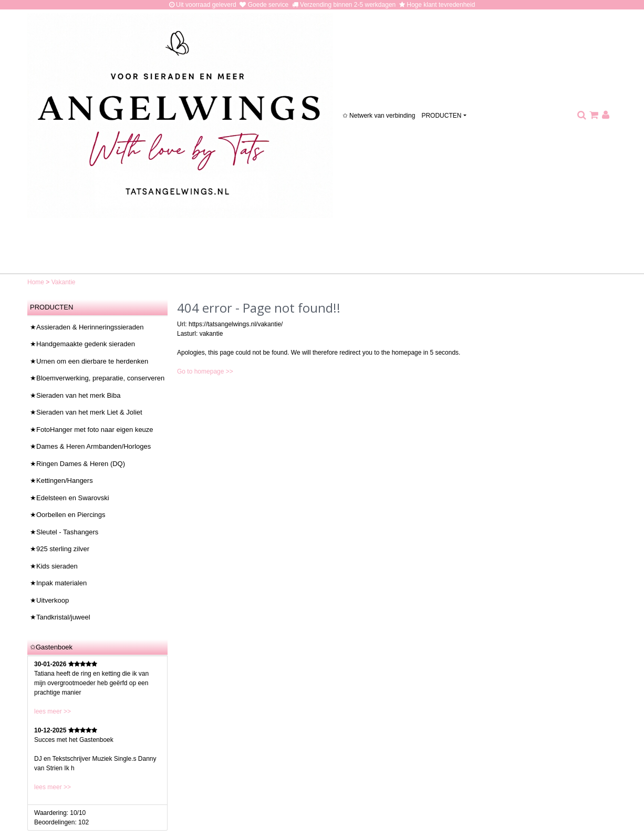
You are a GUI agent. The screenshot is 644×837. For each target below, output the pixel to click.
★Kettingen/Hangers (61, 481)
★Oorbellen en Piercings (68, 515)
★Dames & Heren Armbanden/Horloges (90, 446)
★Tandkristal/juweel (60, 617)
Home (37, 282)
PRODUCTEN (441, 116)
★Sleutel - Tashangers (64, 532)
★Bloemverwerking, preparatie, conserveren (97, 378)
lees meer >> (53, 711)
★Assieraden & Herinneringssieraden (87, 327)
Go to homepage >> (205, 371)
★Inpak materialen (58, 583)
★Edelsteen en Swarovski (70, 498)
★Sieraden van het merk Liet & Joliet (86, 412)
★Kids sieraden (54, 566)
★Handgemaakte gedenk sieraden (82, 344)
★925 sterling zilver (60, 549)
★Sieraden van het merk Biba (75, 395)
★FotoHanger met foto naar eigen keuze (92, 430)
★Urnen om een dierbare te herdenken (89, 361)
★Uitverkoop (49, 600)
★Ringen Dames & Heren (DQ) (77, 464)
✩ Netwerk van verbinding (379, 116)
